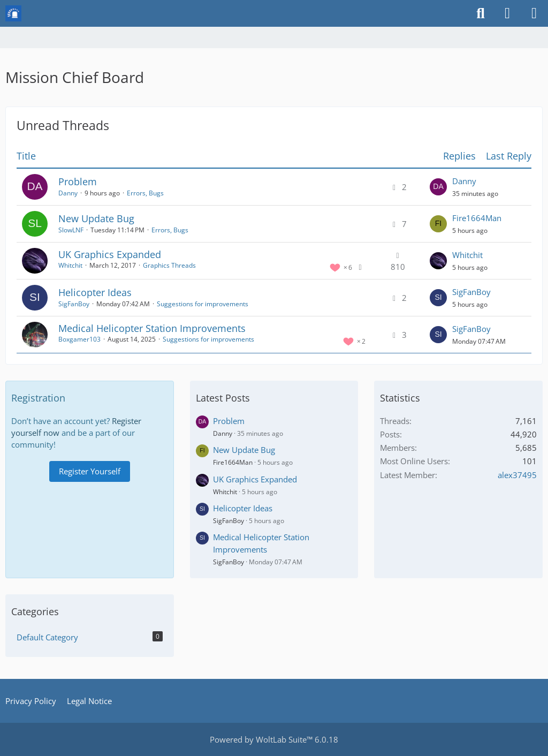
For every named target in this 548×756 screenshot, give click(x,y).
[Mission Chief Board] (13, 13)
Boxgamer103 (79, 339)
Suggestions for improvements (203, 304)
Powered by (274, 739)
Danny (68, 193)
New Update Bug (96, 218)
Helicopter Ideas (95, 292)
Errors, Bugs (145, 193)
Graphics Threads (169, 265)
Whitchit (70, 265)
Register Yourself (90, 471)
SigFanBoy (74, 304)
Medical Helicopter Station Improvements (152, 328)
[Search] (481, 13)
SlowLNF (71, 230)
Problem (78, 182)
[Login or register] (507, 13)
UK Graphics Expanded (110, 254)
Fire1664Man (477, 218)
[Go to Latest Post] (438, 187)
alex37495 (517, 475)
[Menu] (534, 13)
